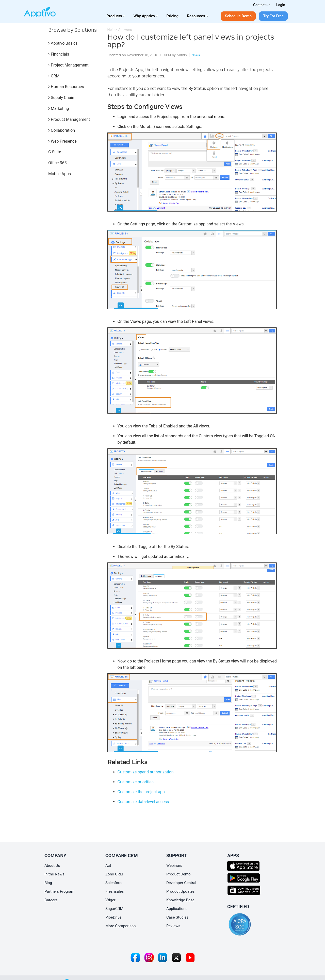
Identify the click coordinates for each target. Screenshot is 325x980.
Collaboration (62, 130)
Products (116, 16)
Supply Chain (61, 98)
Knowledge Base (180, 900)
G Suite (55, 152)
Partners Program (59, 891)
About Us (52, 866)
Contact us (262, 5)
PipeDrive (113, 917)
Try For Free (273, 16)
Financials (59, 54)
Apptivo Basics (63, 43)
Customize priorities (136, 782)
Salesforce (114, 883)
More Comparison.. (122, 926)
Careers (51, 900)
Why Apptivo (146, 16)
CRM (54, 76)
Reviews (173, 926)
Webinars (174, 866)
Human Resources (66, 87)
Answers (125, 30)
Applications (177, 909)
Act (108, 866)
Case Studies (177, 917)
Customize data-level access (143, 802)
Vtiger (110, 900)
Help (111, 30)
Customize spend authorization (146, 772)
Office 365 (57, 163)
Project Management (68, 65)
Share (196, 55)
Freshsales (115, 891)
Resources (198, 16)
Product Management (69, 119)
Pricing (173, 16)
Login (281, 5)
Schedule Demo (238, 16)
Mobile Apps (60, 174)
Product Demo (178, 874)
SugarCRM (114, 909)
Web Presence (62, 141)
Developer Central (181, 883)
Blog (48, 883)
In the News (54, 874)
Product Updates (181, 891)
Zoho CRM (114, 874)
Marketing (59, 109)
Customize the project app (141, 792)
